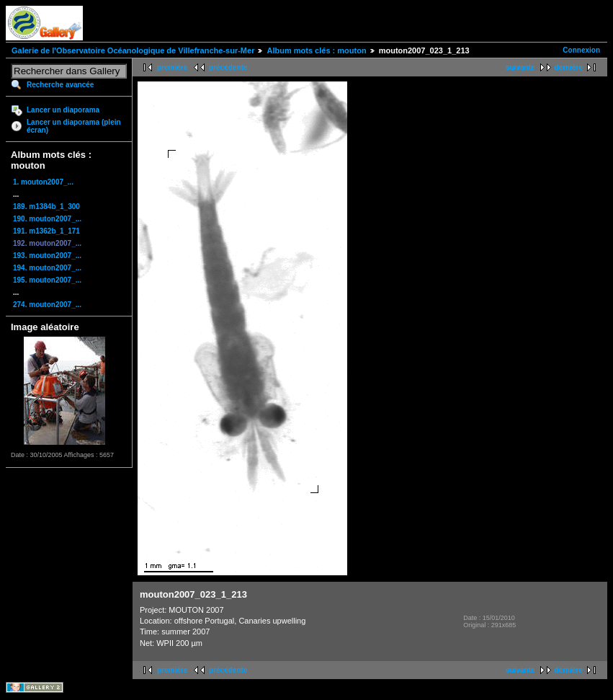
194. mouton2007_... (47, 268)
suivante (520, 67)
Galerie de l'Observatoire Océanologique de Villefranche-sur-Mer (133, 50)
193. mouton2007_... (47, 256)
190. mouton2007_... (47, 219)
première (172, 67)
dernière (569, 67)
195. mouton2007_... (47, 280)
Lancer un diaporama (63, 110)
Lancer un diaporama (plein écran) (74, 126)
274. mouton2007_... (47, 305)
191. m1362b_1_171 (46, 231)
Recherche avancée (60, 85)
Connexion (581, 50)
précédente (228, 67)
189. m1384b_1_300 (46, 207)
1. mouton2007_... (43, 182)
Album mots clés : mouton (316, 50)
